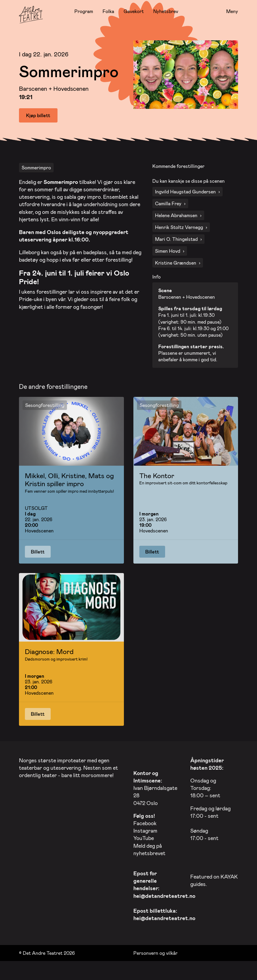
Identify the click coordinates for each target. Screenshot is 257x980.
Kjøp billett (38, 115)
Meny (232, 11)
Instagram (145, 829)
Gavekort (134, 11)
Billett (38, 550)
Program (84, 11)
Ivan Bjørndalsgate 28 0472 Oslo (155, 786)
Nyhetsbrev (166, 11)
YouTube (144, 836)
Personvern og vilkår (155, 951)
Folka (108, 11)
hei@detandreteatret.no (164, 894)
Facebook (145, 822)
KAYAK (229, 875)
